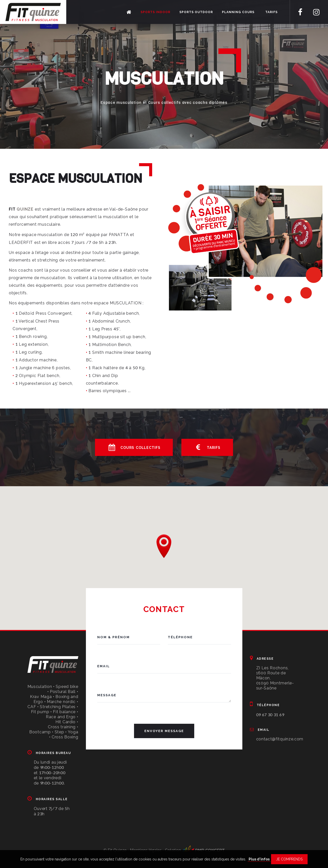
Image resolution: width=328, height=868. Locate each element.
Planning (238, 12)
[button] (164, 546)
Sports (155, 12)
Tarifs (271, 12)
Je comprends (289, 859)
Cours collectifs (134, 447)
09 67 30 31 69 (270, 715)
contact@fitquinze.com (280, 739)
